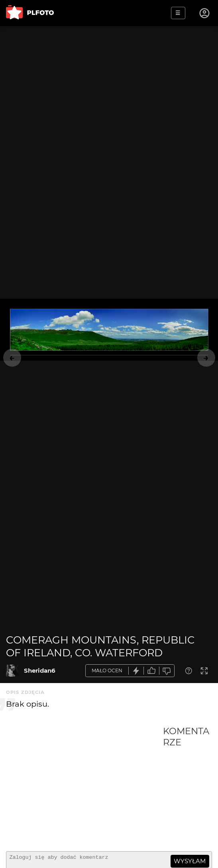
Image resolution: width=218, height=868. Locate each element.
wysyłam (190, 861)
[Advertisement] (84, 785)
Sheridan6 (40, 670)
